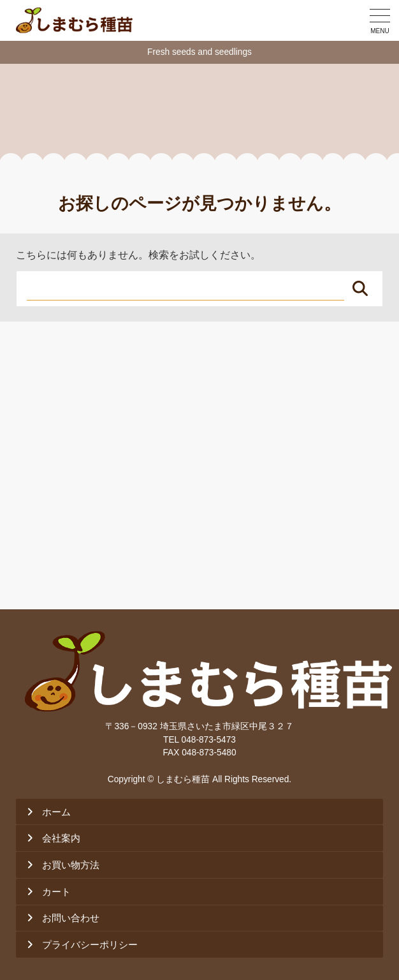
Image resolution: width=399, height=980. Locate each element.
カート (56, 892)
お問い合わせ (71, 918)
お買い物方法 (71, 865)
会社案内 (61, 838)
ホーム (56, 812)
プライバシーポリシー (90, 945)
